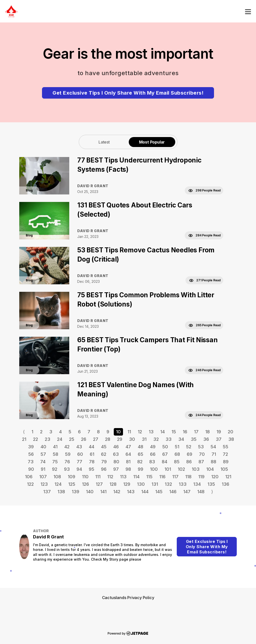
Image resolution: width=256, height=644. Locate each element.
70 (202, 454)
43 (79, 447)
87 (201, 462)
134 (197, 484)
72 (225, 454)
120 (215, 477)
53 (201, 447)
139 (75, 492)
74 (43, 462)
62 (104, 454)
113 (123, 477)
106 (29, 477)
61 (92, 454)
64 (128, 454)
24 (60, 439)
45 (104, 447)
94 (79, 469)
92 (55, 469)
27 (96, 439)
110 (85, 477)
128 (113, 484)
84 (164, 462)
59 (68, 454)
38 (231, 439)
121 (228, 477)
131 (155, 484)
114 (136, 477)
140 (90, 492)
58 (55, 454)
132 (168, 484)
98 (128, 469)
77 (79, 462)
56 (31, 454)
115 (149, 477)
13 (151, 432)
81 (128, 462)
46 (116, 447)
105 (224, 469)
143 (131, 492)
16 (185, 432)
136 (225, 484)
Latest (104, 142)
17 (196, 432)
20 (230, 432)
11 (129, 432)
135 (211, 484)
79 (104, 462)
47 (128, 447)
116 (162, 477)
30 (132, 439)
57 (43, 454)
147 (187, 492)
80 (116, 462)
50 (165, 447)
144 (145, 492)
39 (31, 447)
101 (168, 469)
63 (116, 454)
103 (196, 469)
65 (140, 454)
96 (104, 469)
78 (92, 462)
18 (207, 432)
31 (144, 439)
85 (177, 462)
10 (118, 432)
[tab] (104, 142)
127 (99, 484)
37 (219, 439)
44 (91, 447)
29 (120, 439)
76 (67, 462)
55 (225, 447)
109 (71, 477)
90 (31, 469)
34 (181, 439)
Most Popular (152, 142)
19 (219, 432)
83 (152, 462)
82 (140, 462)
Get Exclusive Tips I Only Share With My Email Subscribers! (128, 93)
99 (140, 469)
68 (177, 454)
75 (55, 462)
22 (35, 439)
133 (183, 484)
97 (116, 469)
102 (181, 469)
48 (140, 447)
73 (31, 462)
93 (67, 469)
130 (141, 484)
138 (61, 492)
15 (174, 432)
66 (153, 454)
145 (159, 492)
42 (67, 447)
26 (84, 439)
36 (206, 439)
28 (108, 439)
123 (44, 484)
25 (72, 439)
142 (117, 492)
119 (201, 477)
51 (177, 447)
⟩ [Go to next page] (212, 492)
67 (165, 454)
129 (127, 484)
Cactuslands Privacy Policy (128, 598)
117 (175, 477)
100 (154, 469)
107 (43, 477)
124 (58, 484)
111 (98, 477)
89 (226, 462)
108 (57, 477)
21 (24, 439)
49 (153, 447)
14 (162, 432)
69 (189, 454)
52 (189, 447)
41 (55, 447)
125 (72, 484)
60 (80, 454)
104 (210, 469)
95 (91, 469)
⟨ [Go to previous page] (24, 432)
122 (30, 484)
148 (201, 492)
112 (110, 477)
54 (213, 447)
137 (47, 492)
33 (168, 439)
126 (85, 484)
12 (140, 432)
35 (194, 439)
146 (173, 492)
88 (213, 462)
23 (47, 439)
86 (189, 462)
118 (188, 477)
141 (103, 492)
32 (156, 439)
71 (214, 454)
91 (43, 469)
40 (43, 447)
